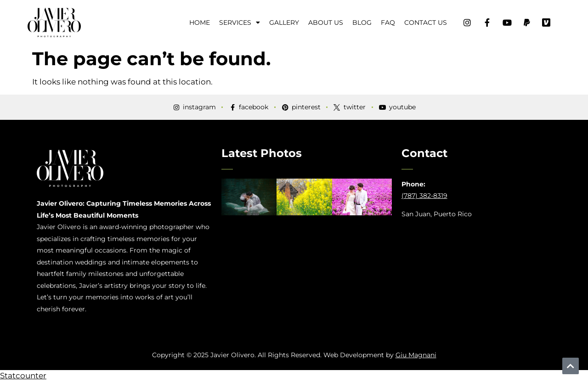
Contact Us (426, 22)
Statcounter (23, 376)
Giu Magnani (416, 355)
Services (240, 22)
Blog (362, 22)
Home (200, 22)
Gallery (284, 22)
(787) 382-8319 (424, 196)
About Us (326, 22)
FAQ (388, 22)
